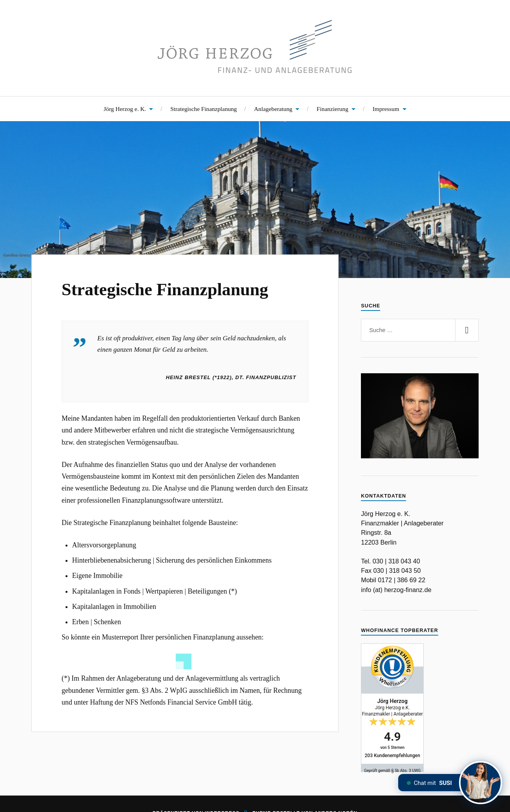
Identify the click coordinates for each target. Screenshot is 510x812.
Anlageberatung (273, 109)
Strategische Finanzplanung (204, 109)
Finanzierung (332, 109)
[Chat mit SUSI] (481, 783)
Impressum (386, 109)
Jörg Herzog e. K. (125, 109)
